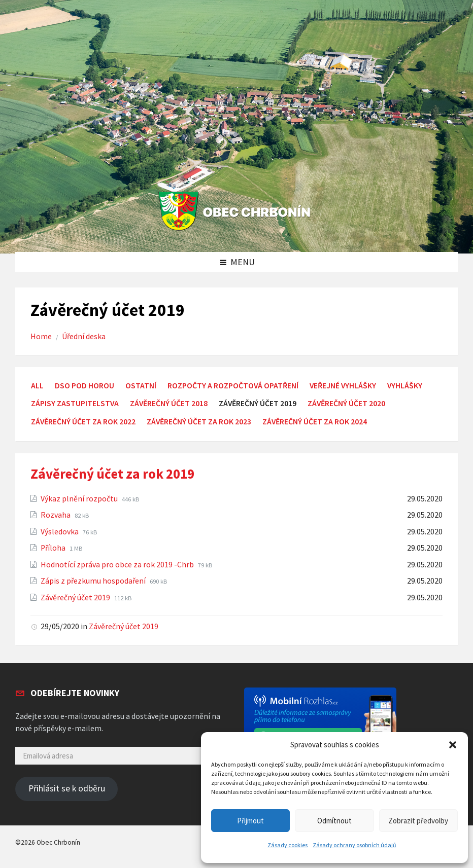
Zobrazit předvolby (418, 821)
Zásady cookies (288, 845)
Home (41, 336)
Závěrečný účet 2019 (76, 598)
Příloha (54, 548)
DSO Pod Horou (85, 386)
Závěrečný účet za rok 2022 (83, 422)
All (37, 386)
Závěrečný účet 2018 (169, 403)
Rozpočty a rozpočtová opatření (233, 386)
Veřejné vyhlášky (343, 386)
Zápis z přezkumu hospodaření (94, 581)
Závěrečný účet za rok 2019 (112, 474)
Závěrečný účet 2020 (346, 403)
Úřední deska (84, 336)
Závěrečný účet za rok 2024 (315, 422)
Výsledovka (60, 532)
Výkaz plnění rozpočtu (80, 499)
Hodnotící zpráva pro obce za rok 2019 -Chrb (118, 565)
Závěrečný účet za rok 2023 (199, 422)
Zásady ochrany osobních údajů (354, 845)
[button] (453, 745)
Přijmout (250, 821)
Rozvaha (56, 515)
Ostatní (141, 386)
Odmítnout (334, 821)
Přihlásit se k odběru (67, 788)
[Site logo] (237, 231)
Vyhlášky (405, 386)
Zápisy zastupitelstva (75, 403)
